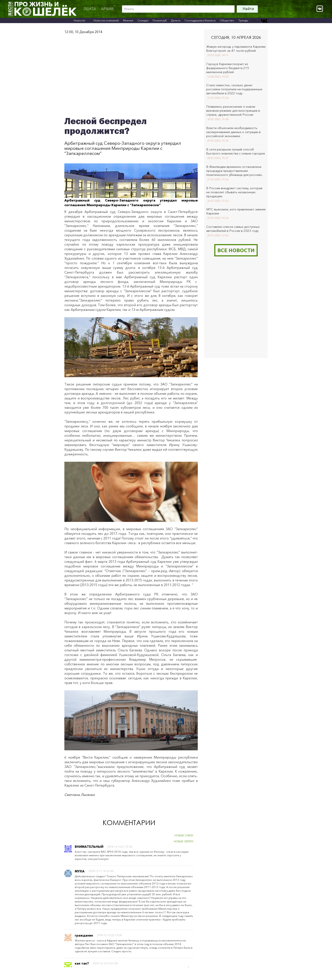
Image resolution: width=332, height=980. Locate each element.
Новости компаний (106, 20)
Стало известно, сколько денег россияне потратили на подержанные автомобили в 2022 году (234, 89)
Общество (227, 20)
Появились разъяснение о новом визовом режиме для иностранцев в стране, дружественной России (233, 111)
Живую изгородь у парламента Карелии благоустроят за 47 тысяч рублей (236, 49)
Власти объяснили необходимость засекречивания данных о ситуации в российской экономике (233, 132)
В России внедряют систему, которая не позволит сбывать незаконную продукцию (234, 192)
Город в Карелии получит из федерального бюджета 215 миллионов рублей (228, 68)
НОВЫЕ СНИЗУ (184, 835)
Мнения (128, 20)
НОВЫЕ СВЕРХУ (184, 841)
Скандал (143, 20)
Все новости (236, 250)
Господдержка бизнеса (200, 20)
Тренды (243, 20)
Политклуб (160, 20)
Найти (248, 9)
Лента (90, 9)
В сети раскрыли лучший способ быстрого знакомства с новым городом (236, 151)
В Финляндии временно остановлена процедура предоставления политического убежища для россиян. (234, 171)
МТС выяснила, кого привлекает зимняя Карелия (236, 211)
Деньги (176, 20)
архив (107, 9)
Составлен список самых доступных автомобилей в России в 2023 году (233, 229)
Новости (79, 20)
